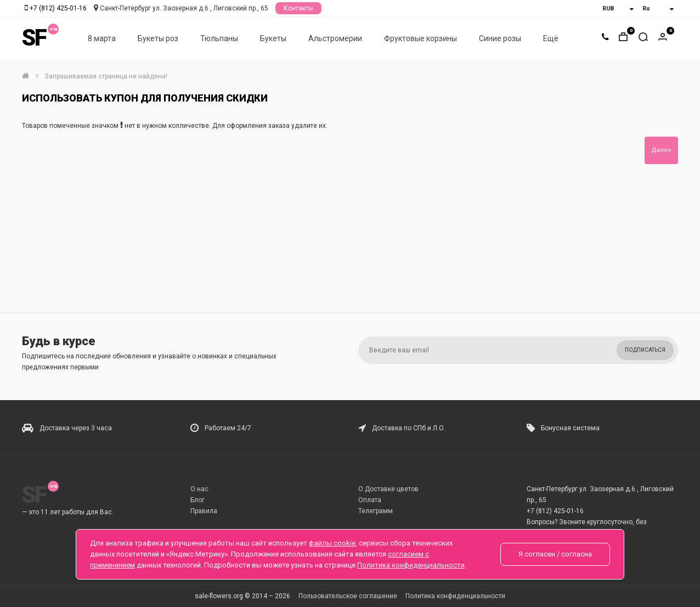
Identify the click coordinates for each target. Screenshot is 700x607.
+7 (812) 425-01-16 (58, 8)
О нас (199, 489)
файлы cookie (332, 543)
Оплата (370, 500)
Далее (661, 150)
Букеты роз (158, 39)
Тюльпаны (219, 39)
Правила (204, 511)
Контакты (298, 8)
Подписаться (645, 350)
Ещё (551, 39)
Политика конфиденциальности (455, 596)
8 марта (102, 39)
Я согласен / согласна (555, 554)
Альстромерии (335, 39)
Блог (197, 500)
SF (34, 38)
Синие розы (500, 39)
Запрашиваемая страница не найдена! (106, 76)
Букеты (273, 39)
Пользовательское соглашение (348, 596)
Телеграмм (376, 511)
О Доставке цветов (388, 489)
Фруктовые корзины (420, 39)
